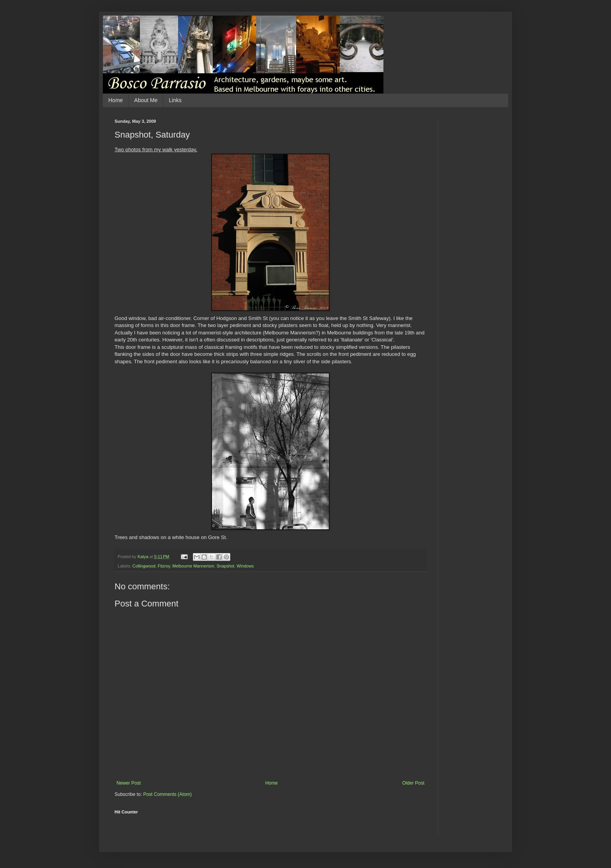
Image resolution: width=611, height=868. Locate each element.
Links (175, 100)
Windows (245, 566)
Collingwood (144, 566)
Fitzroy (164, 566)
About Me (146, 100)
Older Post (413, 783)
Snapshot (226, 566)
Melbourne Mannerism (193, 566)
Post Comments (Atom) (167, 794)
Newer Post (129, 783)
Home (116, 100)
